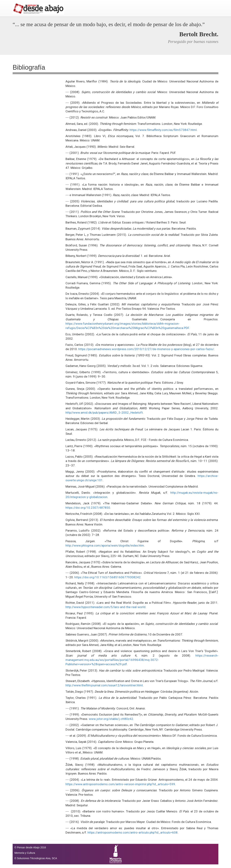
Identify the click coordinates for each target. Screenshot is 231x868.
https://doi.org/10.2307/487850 (88, 508)
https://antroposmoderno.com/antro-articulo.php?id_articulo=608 (133, 832)
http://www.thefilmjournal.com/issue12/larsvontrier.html (104, 685)
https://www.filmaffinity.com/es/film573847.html (163, 130)
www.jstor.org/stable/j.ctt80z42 (111, 719)
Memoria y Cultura (25, 853)
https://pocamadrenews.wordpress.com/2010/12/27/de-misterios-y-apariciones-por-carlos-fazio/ (146, 349)
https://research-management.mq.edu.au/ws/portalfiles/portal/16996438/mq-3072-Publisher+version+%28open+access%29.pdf (142, 660)
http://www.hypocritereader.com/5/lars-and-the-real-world (105, 607)
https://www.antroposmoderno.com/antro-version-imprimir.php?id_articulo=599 (120, 784)
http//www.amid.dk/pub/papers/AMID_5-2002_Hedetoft (104, 413)
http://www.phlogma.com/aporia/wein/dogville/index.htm (105, 545)
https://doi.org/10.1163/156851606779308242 (107, 577)
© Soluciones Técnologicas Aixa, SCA (36, 858)
